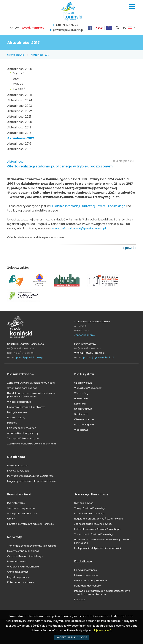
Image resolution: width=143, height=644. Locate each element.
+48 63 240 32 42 (67, 25)
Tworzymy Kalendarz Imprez (23, 438)
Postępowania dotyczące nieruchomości (98, 548)
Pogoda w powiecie (18, 577)
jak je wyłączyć (102, 630)
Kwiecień (19, 89)
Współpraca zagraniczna (22, 513)
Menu (132, 7)
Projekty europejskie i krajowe (23, 551)
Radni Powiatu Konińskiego (90, 513)
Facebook (80, 599)
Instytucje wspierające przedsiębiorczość (30, 476)
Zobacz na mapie (84, 335)
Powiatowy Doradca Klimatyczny (26, 407)
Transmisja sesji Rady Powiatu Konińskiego (32, 546)
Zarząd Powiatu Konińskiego (90, 508)
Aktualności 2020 (20, 122)
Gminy (11, 519)
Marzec (18, 84)
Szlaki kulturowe (83, 409)
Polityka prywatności (86, 570)
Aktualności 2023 (20, 106)
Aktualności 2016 (19, 144)
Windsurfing (81, 393)
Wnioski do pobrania (19, 402)
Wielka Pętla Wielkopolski (88, 388)
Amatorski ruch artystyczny (23, 433)
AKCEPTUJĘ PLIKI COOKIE (71, 637)
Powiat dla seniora (18, 561)
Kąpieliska (80, 404)
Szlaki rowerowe (83, 383)
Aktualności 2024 (20, 100)
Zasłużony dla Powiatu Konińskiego (94, 534)
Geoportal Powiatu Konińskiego (25, 556)
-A (12, 28)
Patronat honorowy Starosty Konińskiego (97, 529)
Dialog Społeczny (17, 412)
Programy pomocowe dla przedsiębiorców (31, 481)
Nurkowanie (81, 398)
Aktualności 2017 (40, 55)
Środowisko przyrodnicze (21, 508)
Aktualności (16, 162)
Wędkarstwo (81, 430)
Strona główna (16, 55)
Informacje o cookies (86, 575)
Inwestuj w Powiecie (18, 471)
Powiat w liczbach (17, 465)
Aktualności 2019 (19, 127)
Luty (16, 78)
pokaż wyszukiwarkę (117, 28)
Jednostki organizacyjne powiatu (93, 524)
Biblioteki (12, 423)
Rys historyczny (16, 503)
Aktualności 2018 (19, 133)
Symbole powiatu (84, 503)
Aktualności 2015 (19, 149)
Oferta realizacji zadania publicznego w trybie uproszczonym (60, 166)
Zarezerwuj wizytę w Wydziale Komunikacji (31, 383)
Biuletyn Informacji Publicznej (91, 580)
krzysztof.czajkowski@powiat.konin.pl (79, 228)
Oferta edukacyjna (18, 572)
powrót (130, 248)
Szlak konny (81, 414)
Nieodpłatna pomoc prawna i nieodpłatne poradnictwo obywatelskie (31, 395)
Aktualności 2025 (20, 95)
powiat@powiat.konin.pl (68, 30)
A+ (17, 28)
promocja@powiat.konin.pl (99, 357)
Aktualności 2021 (19, 117)
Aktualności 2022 (20, 111)
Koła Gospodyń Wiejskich (22, 428)
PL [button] (128, 28)
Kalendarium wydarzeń (21, 582)
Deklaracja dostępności (88, 586)
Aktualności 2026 (20, 69)
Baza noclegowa (84, 425)
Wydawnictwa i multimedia (23, 567)
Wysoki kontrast (33, 28)
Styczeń (19, 73)
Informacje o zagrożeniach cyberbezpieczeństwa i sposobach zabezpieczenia (103, 593)
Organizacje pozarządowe (22, 388)
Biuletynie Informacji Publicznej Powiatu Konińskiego (88, 206)
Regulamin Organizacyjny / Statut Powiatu (99, 519)
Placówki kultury (16, 417)
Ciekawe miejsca (84, 419)
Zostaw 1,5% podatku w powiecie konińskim (32, 444)
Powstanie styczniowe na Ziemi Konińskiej (31, 524)
